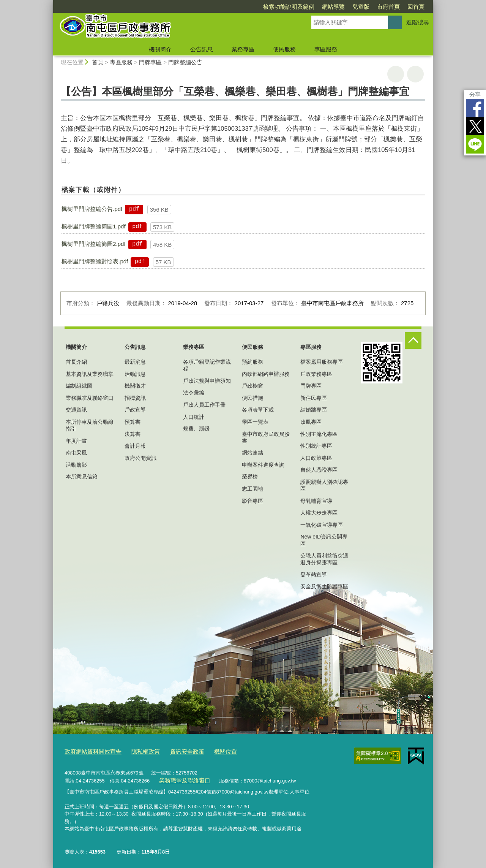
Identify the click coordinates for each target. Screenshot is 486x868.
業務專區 (243, 49)
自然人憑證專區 (319, 470)
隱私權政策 (136, 751)
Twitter (475, 126)
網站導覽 (333, 7)
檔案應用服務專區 (322, 362)
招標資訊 (135, 398)
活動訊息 (135, 374)
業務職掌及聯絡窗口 (90, 398)
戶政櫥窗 (252, 386)
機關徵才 (135, 386)
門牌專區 (150, 62)
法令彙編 (194, 393)
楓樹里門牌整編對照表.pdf (95, 261)
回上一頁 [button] (415, 74)
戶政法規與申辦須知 (207, 381)
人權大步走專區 (319, 513)
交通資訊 (76, 410)
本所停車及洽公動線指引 (90, 425)
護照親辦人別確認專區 (324, 485)
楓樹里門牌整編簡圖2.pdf (93, 244)
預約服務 (252, 362)
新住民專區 (314, 398)
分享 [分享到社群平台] (475, 94)
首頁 (98, 62)
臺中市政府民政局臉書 (266, 437)
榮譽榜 (250, 477)
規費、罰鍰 (196, 429)
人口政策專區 (316, 458)
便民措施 (252, 398)
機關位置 (208, 751)
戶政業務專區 (316, 374)
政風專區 (311, 422)
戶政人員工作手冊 (204, 405)
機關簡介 (160, 49)
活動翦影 (76, 465)
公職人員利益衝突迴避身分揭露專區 (324, 559)
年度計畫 (76, 441)
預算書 (133, 422)
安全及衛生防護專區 (324, 586)
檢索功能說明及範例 (289, 7)
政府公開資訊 (140, 458)
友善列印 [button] (396, 74)
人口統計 (194, 417)
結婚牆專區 (314, 410)
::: (50, 3)
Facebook (475, 108)
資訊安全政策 (174, 751)
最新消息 (135, 362)
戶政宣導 (135, 410)
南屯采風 (76, 453)
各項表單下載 (258, 410)
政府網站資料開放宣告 (89, 751)
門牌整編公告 (185, 62)
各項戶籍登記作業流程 (207, 365)
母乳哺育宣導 (316, 501)
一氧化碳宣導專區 (322, 525)
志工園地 (252, 489)
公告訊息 (202, 49)
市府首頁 (388, 7)
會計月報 (135, 446)
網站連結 (252, 453)
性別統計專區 (316, 446)
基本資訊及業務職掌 (90, 374)
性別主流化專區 (319, 434)
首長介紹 (76, 362)
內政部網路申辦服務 (266, 374)
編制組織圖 (79, 386)
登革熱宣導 (314, 575)
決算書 (133, 434)
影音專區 (252, 501)
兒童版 (361, 7)
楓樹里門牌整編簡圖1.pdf (93, 226)
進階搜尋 (418, 22)
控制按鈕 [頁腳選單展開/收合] (413, 341)
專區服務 (326, 49)
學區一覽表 (255, 422)
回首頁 (416, 7)
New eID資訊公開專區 (324, 540)
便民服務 (284, 49)
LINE (475, 144)
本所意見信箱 (82, 477)
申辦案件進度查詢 (263, 465)
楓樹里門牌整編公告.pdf (92, 209)
